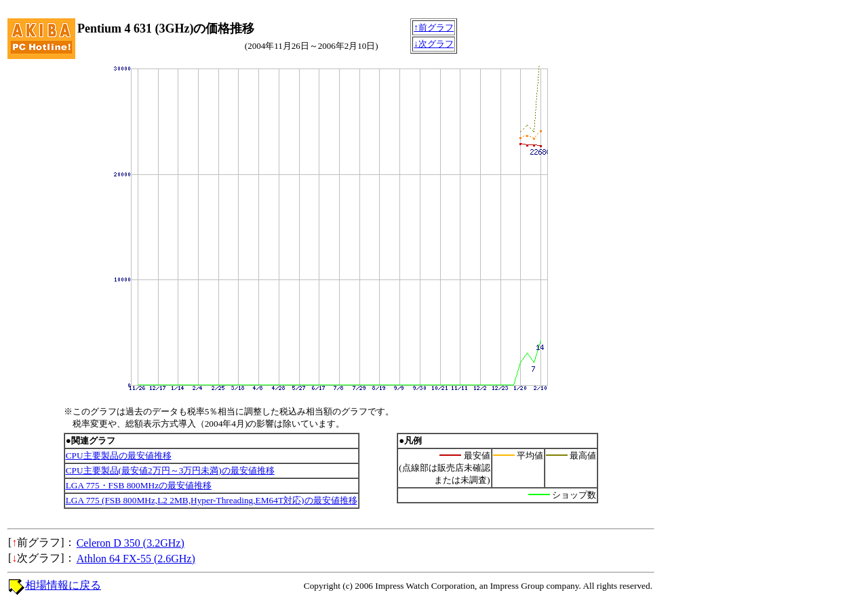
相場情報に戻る (63, 585)
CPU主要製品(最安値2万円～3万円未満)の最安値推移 (170, 470)
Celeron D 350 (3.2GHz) (131, 543)
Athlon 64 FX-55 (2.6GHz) (136, 559)
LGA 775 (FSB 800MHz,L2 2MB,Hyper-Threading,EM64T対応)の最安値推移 (212, 500)
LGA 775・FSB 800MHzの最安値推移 (139, 485)
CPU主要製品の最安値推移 (119, 455)
